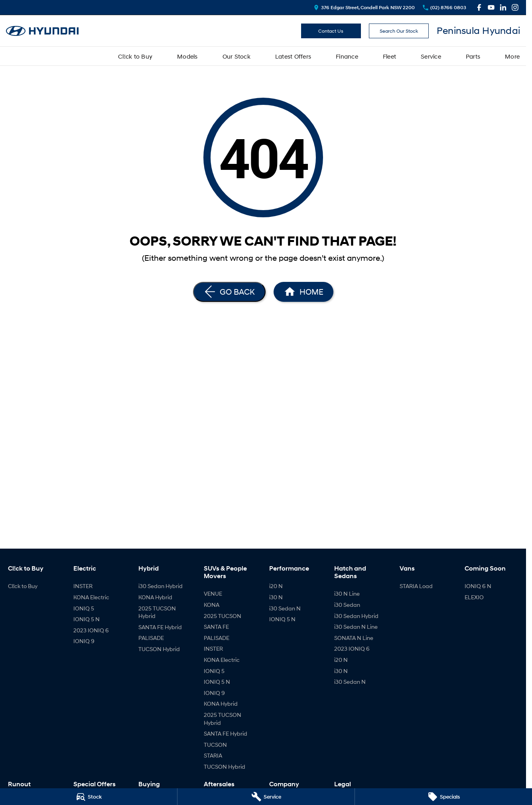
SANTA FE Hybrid (160, 627)
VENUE (213, 593)
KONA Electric (91, 597)
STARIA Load (416, 586)
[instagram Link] (515, 7)
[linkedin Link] (503, 7)
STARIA (213, 755)
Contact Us (331, 31)
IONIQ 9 (84, 641)
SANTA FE (216, 627)
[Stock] (89, 797)
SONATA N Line (354, 638)
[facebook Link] (479, 7)
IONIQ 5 (84, 608)
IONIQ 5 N (87, 619)
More (512, 56)
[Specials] (443, 797)
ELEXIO (474, 597)
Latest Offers (293, 56)
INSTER (83, 586)
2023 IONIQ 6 (91, 630)
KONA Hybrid (155, 597)
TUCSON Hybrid (159, 649)
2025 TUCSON (223, 616)
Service (431, 56)
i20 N (276, 586)
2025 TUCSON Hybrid (157, 612)
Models (187, 56)
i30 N (276, 597)
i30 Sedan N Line (356, 627)
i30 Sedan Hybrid (161, 586)
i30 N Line (347, 593)
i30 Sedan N (285, 608)
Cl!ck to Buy (135, 56)
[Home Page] (303, 292)
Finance (347, 56)
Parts (473, 56)
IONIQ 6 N (478, 586)
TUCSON (215, 745)
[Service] (266, 797)
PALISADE (151, 638)
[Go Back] (229, 292)
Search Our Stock (399, 31)
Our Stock (236, 56)
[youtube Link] (491, 7)
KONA (212, 605)
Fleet (389, 56)
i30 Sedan (347, 605)
